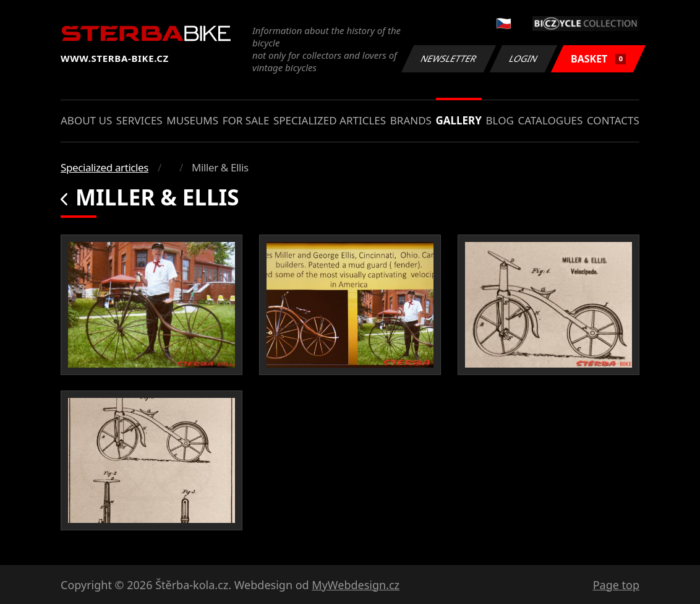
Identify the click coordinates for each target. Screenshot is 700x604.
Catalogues (550, 120)
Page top (616, 585)
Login (524, 58)
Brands (411, 120)
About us (86, 120)
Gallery (459, 120)
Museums (192, 120)
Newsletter (448, 58)
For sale (246, 120)
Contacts (613, 120)
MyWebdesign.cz (356, 585)
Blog (500, 120)
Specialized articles (330, 120)
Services (139, 120)
